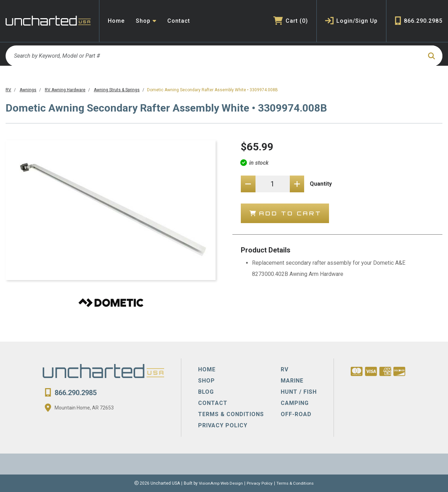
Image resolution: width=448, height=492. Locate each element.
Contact (179, 21)
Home (116, 21)
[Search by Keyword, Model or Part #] (214, 56)
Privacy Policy (260, 483)
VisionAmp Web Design (220, 483)
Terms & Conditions (296, 483)
